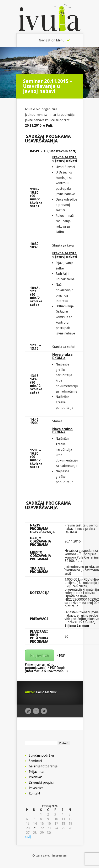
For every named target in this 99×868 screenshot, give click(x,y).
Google (28, 711)
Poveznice (36, 788)
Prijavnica (40, 655)
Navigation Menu (52, 40)
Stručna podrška (41, 755)
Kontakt (35, 793)
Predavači (36, 777)
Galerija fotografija (43, 766)
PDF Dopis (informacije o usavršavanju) (46, 669)
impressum (59, 856)
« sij (28, 837)
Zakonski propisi (41, 783)
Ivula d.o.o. (43, 856)
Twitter (44, 711)
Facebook (36, 711)
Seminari (35, 761)
